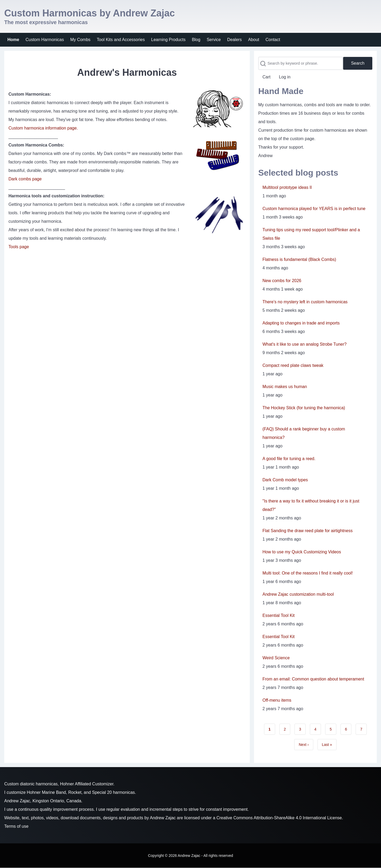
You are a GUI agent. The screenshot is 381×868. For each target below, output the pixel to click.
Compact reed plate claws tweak (293, 365)
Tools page (19, 247)
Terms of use (16, 826)
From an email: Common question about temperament (313, 679)
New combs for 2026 (282, 281)
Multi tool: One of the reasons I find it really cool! (308, 573)
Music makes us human (285, 387)
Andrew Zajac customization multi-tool (298, 594)
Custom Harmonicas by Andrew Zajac (90, 13)
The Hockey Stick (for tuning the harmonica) (304, 408)
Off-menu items (277, 700)
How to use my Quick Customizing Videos (302, 552)
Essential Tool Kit (279, 615)
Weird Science (276, 658)
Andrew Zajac (163, 818)
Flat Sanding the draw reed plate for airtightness (308, 531)
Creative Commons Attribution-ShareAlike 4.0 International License (279, 818)
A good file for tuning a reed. (289, 459)
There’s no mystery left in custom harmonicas (305, 302)
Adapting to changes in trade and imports (301, 323)
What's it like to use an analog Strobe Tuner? (305, 344)
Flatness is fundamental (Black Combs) (299, 259)
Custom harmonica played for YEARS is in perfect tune (314, 209)
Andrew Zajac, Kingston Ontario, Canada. (43, 801)
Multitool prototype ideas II (287, 187)
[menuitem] (13, 40)
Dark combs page (25, 179)
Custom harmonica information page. (43, 128)
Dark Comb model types (285, 480)
